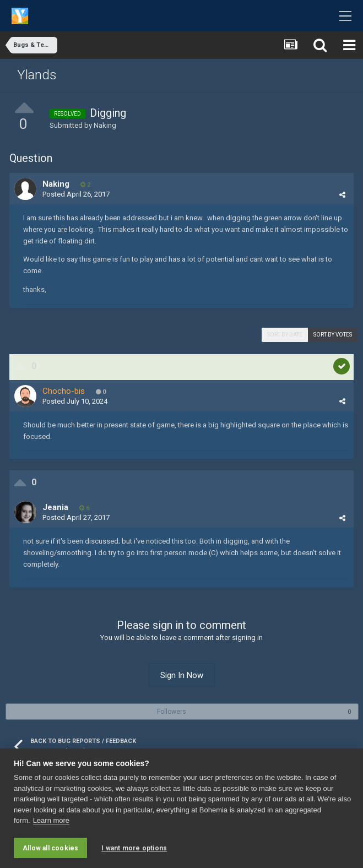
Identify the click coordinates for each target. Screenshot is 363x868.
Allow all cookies (50, 848)
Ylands (37, 75)
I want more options (134, 848)
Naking (105, 125)
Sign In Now (182, 675)
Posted (76, 194)
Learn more (51, 821)
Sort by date (285, 335)
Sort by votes (333, 335)
